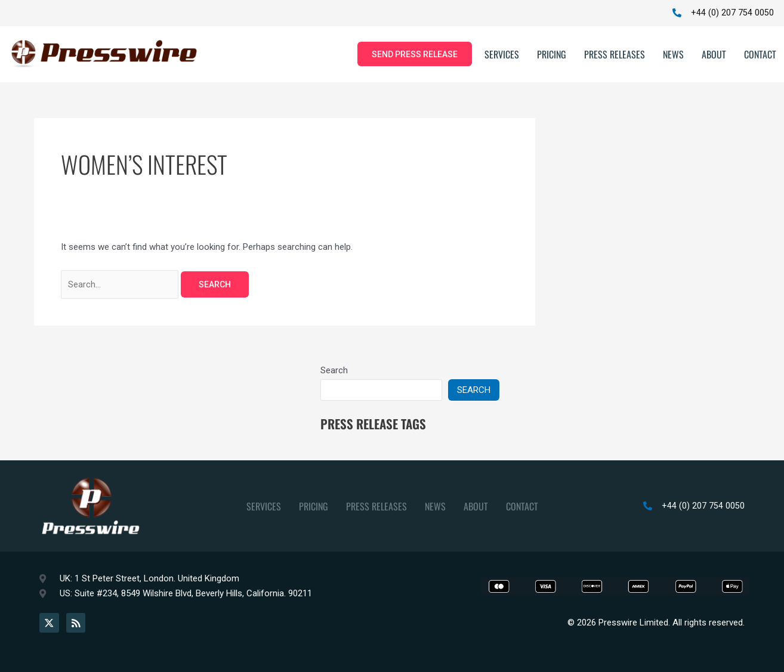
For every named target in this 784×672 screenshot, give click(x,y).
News (673, 55)
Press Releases (615, 55)
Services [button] (502, 55)
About (714, 55)
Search (334, 371)
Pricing (552, 55)
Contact (760, 55)
